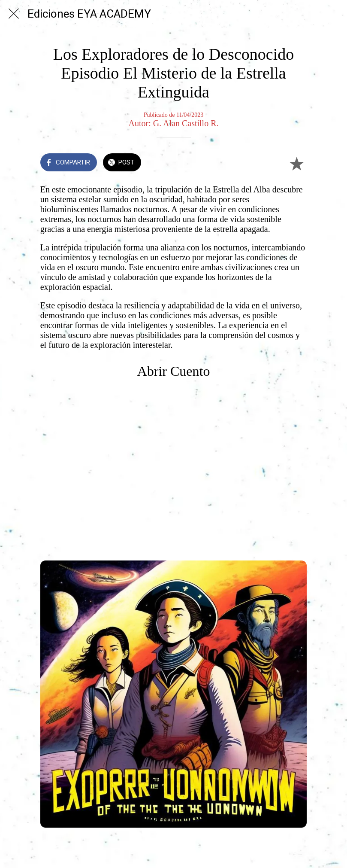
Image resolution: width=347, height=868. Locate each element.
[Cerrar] (14, 14)
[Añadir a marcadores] (296, 163)
